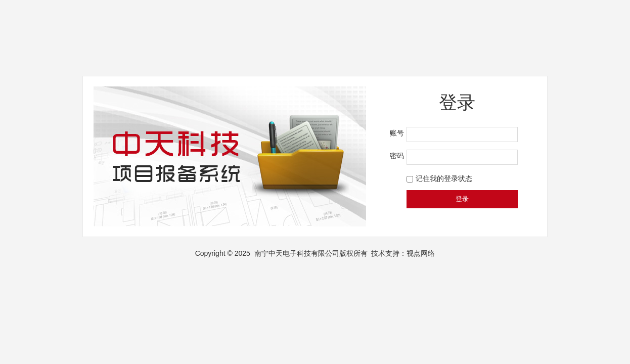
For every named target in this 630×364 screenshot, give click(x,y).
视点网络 (421, 253)
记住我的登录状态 (444, 178)
